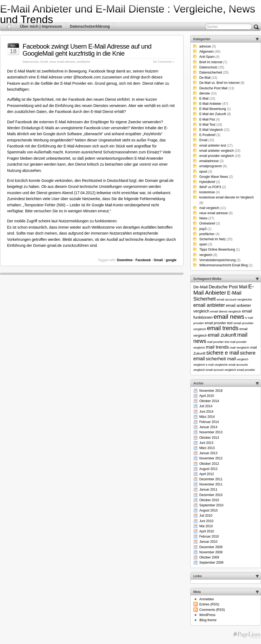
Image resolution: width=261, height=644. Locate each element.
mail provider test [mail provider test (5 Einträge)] (218, 342)
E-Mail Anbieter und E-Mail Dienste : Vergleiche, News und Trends (128, 14)
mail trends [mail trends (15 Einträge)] (217, 347)
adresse (205, 46)
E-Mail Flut (207, 119)
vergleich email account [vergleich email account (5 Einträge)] (208, 370)
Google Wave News (214, 177)
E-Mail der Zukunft (213, 114)
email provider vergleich (217, 156)
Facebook (143, 260)
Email (44, 62)
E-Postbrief (207, 135)
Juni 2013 (206, 443)
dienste (205, 93)
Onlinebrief (207, 223)
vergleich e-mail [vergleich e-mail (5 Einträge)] (203, 365)
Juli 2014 (206, 406)
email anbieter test (213, 146)
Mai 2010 (206, 526)
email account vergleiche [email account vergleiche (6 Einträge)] (234, 299)
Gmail (158, 260)
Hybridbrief (207, 182)
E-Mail (204, 99)
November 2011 (211, 484)
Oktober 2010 (209, 500)
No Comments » (164, 62)
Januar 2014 (208, 427)
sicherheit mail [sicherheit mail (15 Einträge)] (221, 359)
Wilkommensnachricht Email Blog (223, 265)
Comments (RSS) (212, 610)
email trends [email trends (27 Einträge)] (223, 328)
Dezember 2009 (211, 547)
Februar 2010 (209, 536)
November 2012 (211, 458)
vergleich (206, 255)
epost (203, 172)
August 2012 (208, 469)
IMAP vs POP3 (210, 187)
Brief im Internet (211, 62)
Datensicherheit (211, 72)
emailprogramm (211, 166)
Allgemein (206, 52)
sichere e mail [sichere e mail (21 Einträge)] (223, 353)
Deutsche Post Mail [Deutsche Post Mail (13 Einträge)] (228, 287)
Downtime (125, 260)
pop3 (203, 229)
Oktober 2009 (209, 557)
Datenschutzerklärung (90, 26)
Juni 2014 (206, 412)
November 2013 (211, 432)
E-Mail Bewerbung (213, 109)
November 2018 (211, 391)
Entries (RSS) (209, 604)
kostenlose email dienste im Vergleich (226, 197)
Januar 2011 (208, 490)
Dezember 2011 (211, 479)
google (171, 260)
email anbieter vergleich (217, 151)
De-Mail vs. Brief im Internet (219, 83)
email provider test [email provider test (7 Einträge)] (219, 323)
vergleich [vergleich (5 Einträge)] (243, 359)
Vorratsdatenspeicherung (217, 260)
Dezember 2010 (211, 495)
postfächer (83, 62)
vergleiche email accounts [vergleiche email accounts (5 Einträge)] (231, 365)
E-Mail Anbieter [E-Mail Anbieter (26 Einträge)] (224, 289)
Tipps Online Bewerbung (217, 250)
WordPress (207, 615)
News (203, 218)
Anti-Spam (207, 57)
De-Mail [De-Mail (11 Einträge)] (201, 287)
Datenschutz (31, 62)
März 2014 (207, 417)
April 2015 (207, 396)
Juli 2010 (206, 516)
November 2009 (211, 552)
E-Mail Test (207, 125)
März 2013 (207, 448)
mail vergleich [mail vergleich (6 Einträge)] (240, 347)
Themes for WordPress (247, 635)
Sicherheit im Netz (212, 239)
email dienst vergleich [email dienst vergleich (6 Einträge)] (226, 311)
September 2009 (211, 563)
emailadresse (209, 161)
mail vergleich (209, 208)
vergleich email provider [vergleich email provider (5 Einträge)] (240, 370)
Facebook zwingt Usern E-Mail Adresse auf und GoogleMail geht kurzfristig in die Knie (87, 50)
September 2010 (211, 505)
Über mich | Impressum (41, 26)
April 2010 (207, 531)
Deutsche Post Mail (213, 88)
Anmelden (207, 599)
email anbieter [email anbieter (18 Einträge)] (209, 305)
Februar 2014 (209, 422)
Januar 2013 (208, 453)
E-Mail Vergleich (211, 130)
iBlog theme (208, 620)
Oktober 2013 (209, 438)
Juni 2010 (206, 521)
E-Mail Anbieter (210, 104)
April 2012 (207, 474)
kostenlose (207, 192)
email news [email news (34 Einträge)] (229, 317)
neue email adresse (62, 62)
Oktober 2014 (209, 401)
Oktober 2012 (209, 464)
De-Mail (205, 78)
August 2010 (208, 510)
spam (203, 244)
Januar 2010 (208, 542)
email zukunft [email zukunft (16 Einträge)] (222, 335)
